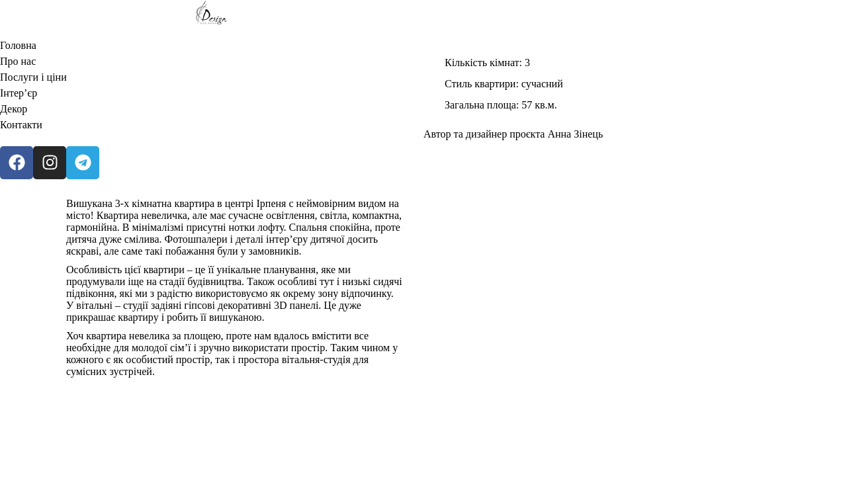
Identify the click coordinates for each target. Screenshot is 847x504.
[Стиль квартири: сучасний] (434, 84)
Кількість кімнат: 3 (487, 63)
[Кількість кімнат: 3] (434, 63)
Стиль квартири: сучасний (504, 84)
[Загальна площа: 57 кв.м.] (434, 105)
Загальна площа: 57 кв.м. (501, 105)
